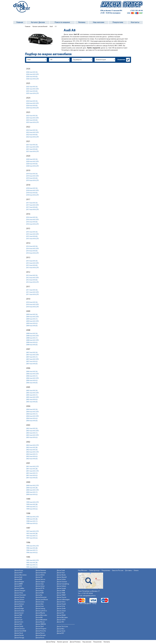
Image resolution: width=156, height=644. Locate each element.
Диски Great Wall (20, 631)
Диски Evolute (19, 611)
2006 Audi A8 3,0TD (32, 374)
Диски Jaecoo (40, 579)
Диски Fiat (18, 618)
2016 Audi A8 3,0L (32, 217)
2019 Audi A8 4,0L (32, 178)
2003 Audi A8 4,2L (32, 438)
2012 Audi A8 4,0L (32, 280)
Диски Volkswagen (63, 600)
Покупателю (118, 22)
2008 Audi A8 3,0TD (32, 336)
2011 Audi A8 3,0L (32, 290)
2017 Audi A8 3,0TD (32, 205)
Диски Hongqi (19, 638)
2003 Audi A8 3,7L (32, 433)
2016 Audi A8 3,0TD (32, 220)
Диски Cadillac (19, 588)
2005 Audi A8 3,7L (32, 395)
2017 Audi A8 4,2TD (32, 210)
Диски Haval (19, 633)
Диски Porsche (41, 631)
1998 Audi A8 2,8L (32, 519)
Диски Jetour (40, 586)
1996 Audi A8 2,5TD (32, 546)
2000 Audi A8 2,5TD (32, 486)
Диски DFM (18, 606)
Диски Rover (40, 638)
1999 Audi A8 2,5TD (32, 502)
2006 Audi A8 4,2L (32, 381)
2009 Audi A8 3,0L (32, 315)
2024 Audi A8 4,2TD (32, 108)
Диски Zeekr (61, 609)
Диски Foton (19, 622)
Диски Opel (40, 626)
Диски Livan (40, 606)
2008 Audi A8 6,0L (32, 345)
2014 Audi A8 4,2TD (32, 253)
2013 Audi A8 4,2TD (32, 268)
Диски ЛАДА (61, 615)
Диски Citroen (19, 600)
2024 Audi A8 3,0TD (32, 103)
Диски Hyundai (41, 573)
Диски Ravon (40, 633)
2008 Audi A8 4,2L (32, 343)
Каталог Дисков (38, 22)
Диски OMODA (41, 624)
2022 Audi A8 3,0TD (32, 133)
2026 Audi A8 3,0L (32, 72)
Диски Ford (18, 620)
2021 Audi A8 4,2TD (32, 152)
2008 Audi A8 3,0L (32, 334)
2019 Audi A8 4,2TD (32, 181)
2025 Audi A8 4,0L (32, 91)
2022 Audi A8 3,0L (32, 130)
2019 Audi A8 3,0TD (32, 176)
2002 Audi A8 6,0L (32, 459)
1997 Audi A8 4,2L (32, 538)
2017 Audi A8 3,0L (32, 203)
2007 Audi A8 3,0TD (32, 355)
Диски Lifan (40, 604)
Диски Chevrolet (20, 595)
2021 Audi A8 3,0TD (32, 147)
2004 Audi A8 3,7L (32, 414)
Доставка (128, 571)
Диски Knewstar (41, 597)
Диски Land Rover (42, 600)
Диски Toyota (61, 597)
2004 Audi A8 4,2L (32, 418)
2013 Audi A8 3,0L (32, 261)
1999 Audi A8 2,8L (32, 505)
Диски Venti (61, 631)
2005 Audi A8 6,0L (32, 402)
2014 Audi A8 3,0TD (32, 249)
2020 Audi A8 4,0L (32, 164)
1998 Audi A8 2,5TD (32, 517)
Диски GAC (18, 624)
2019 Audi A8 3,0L (32, 174)
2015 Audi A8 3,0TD (32, 234)
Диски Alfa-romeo (20, 575)
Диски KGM (40, 593)
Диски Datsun (19, 604)
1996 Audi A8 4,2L (32, 553)
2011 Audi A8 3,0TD (32, 292)
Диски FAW (18, 615)
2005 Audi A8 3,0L (32, 391)
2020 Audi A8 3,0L (32, 159)
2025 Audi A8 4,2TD (32, 93)
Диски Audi (18, 577)
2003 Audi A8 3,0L (32, 429)
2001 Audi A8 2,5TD (32, 467)
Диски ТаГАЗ (61, 620)
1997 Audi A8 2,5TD (32, 531)
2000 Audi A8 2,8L (32, 488)
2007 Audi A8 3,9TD (32, 359)
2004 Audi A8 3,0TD (32, 412)
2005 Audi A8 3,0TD (32, 393)
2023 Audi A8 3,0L (32, 116)
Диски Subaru (61, 586)
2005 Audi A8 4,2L (32, 400)
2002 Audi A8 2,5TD (32, 445)
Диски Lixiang (40, 609)
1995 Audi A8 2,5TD (32, 560)
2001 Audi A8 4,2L (32, 476)
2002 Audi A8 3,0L (32, 450)
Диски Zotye (61, 611)
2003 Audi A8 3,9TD (32, 435)
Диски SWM (61, 591)
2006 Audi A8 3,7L (32, 376)
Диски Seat (61, 573)
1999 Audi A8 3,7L (32, 507)
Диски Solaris (61, 579)
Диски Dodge (19, 609)
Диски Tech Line (62, 627)
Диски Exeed (19, 613)
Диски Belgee (19, 582)
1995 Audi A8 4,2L (32, 567)
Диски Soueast (62, 582)
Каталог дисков (63, 642)
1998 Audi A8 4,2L (32, 524)
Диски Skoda (61, 575)
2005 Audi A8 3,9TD (32, 397)
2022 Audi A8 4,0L (32, 135)
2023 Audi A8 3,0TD (32, 118)
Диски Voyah (61, 604)
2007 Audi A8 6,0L (32, 364)
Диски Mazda (40, 613)
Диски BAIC (18, 579)
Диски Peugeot (41, 629)
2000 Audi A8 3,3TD (32, 490)
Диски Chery (19, 593)
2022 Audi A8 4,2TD (32, 137)
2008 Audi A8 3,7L (32, 338)
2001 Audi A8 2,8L (32, 469)
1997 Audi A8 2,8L (32, 534)
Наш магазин (99, 22)
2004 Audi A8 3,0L (32, 410)
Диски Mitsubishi (41, 620)
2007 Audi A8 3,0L (32, 353)
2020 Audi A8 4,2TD (32, 166)
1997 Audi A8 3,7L (32, 536)
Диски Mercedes (41, 615)
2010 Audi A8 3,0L (32, 302)
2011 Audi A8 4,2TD (32, 295)
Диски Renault (41, 635)
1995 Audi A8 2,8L (32, 563)
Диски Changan (20, 591)
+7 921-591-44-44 (136, 11)
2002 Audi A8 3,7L (32, 454)
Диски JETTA (40, 588)
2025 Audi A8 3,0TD (32, 89)
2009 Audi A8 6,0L (32, 326)
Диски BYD (18, 586)
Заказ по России (118, 571)
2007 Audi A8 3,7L (32, 357)
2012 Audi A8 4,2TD (32, 282)
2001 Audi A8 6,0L (32, 478)
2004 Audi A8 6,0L (32, 421)
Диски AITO (18, 573)
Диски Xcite (61, 606)
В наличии (121, 60)
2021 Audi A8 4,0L (32, 149)
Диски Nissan (40, 622)
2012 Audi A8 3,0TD (32, 278)
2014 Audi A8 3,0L (32, 246)
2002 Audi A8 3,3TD (32, 452)
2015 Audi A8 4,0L (32, 236)
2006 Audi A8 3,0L (32, 372)
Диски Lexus (40, 602)
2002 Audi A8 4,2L (32, 457)
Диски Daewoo (20, 602)
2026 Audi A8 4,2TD (32, 79)
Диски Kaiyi (40, 591)
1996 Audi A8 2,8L (32, 548)
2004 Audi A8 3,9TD (32, 416)
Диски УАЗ (60, 622)
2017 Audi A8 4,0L (32, 207)
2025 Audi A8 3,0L (32, 87)
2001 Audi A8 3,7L (32, 473)
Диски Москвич (62, 618)
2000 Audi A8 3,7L (32, 492)
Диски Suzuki (61, 588)
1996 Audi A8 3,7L (32, 550)
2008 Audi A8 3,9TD (32, 340)
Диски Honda (19, 635)
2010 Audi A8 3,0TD (32, 305)
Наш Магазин (83, 571)
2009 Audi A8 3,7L (32, 319)
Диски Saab (61, 571)
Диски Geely (19, 626)
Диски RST (60, 633)
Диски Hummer (41, 571)
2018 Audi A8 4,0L (32, 193)
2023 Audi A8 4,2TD (32, 122)
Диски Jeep (40, 584)
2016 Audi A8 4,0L (32, 222)
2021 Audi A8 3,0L (32, 145)
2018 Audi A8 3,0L (32, 188)
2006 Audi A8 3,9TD (32, 378)
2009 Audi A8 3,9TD (32, 321)
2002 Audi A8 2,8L (32, 448)
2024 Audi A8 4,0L (32, 106)
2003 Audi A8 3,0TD (32, 431)
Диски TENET (61, 595)
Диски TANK (61, 593)
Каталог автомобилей (40, 27)
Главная (20, 22)
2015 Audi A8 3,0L (32, 232)
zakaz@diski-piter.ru (89, 596)
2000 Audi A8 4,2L (32, 495)
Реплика (82, 22)
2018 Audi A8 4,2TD (32, 195)
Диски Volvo (61, 602)
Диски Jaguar (40, 582)
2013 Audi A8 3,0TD (32, 263)
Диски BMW (19, 584)
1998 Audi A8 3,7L (32, 521)
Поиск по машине (62, 22)
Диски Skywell (62, 577)
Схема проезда (94, 571)
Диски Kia (39, 595)
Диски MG (39, 618)
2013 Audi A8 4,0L (32, 265)
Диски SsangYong (63, 584)
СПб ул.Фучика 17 (111, 11)
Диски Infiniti (40, 575)
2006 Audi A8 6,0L (32, 383)
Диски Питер (51, 642)
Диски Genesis (20, 629)
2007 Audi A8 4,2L (32, 362)
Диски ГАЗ (60, 613)
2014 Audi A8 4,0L (32, 251)
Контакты (135, 22)
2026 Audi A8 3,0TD (32, 74)
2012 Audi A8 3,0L (32, 276)
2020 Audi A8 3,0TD (32, 162)
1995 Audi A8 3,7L (32, 565)
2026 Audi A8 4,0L (32, 77)
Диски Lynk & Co (41, 611)
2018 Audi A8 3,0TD (32, 191)
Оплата (136, 571)
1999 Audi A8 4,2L (32, 509)
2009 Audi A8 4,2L (32, 324)
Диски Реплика (75, 642)
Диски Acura (19, 571)
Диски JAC (39, 577)
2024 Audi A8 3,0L (32, 101)
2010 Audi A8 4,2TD (32, 307)
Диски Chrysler (19, 597)
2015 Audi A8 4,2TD (32, 239)
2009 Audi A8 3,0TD (32, 317)
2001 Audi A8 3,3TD (32, 471)
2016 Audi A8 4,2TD (32, 224)
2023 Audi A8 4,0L (32, 120)
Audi (51, 27)
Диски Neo (61, 629)
